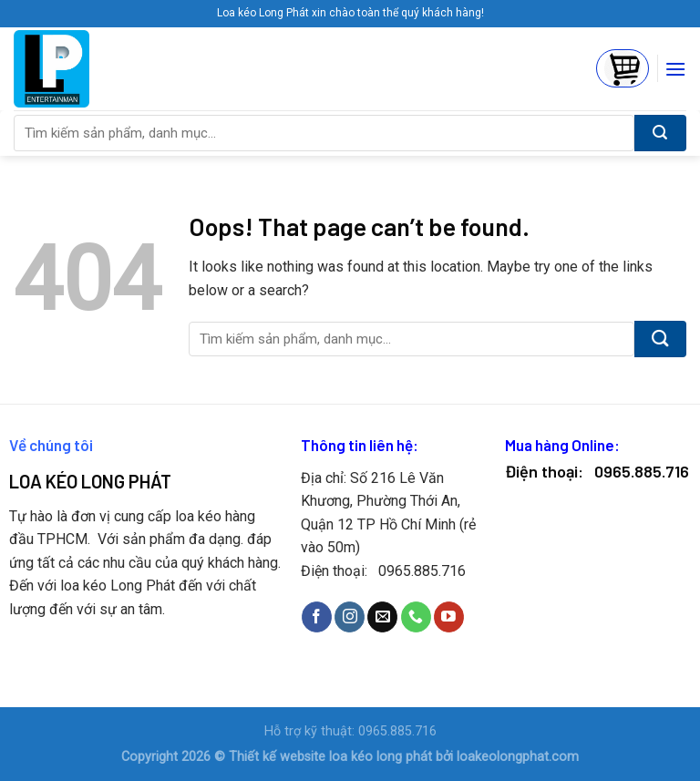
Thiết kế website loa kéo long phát (330, 757)
